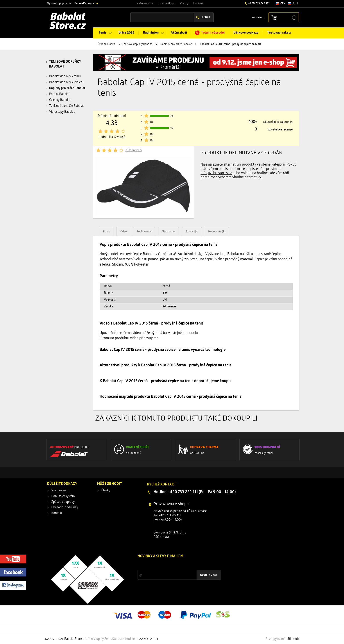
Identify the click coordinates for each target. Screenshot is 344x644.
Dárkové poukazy (246, 33)
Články (184, 4)
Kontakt (198, 4)
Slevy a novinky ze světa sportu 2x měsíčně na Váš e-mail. (175, 565)
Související (192, 232)
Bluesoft (294, 639)
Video (123, 232)
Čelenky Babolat (60, 100)
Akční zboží (179, 33)
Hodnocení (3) (217, 232)
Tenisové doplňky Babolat (137, 44)
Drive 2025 (126, 33)
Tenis (103, 33)
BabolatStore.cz (84, 3)
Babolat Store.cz (68, 22)
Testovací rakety (279, 33)
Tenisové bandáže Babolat (66, 106)
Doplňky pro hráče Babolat (176, 44)
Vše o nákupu (167, 4)
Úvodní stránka (106, 44)
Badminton (151, 33)
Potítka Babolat (59, 94)
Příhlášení (258, 17)
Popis (107, 232)
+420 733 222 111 (259, 3)
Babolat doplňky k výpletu (66, 82)
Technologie (144, 232)
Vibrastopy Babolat (62, 112)
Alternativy (168, 232)
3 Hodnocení (134, 151)
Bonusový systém (63, 496)
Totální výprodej (213, 33)
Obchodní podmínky (65, 508)
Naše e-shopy (145, 4)
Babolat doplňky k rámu (65, 76)
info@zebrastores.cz (216, 173)
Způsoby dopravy (63, 502)
